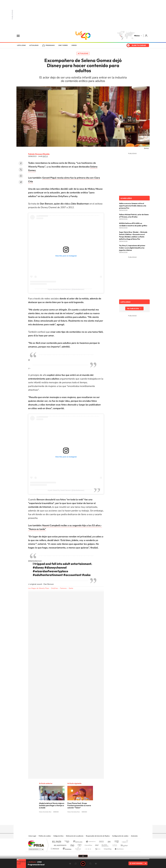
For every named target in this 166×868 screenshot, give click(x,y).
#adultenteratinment (48, 575)
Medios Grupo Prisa (36, 849)
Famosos (63, 588)
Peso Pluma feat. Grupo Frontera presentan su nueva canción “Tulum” (79, 805)
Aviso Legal (32, 836)
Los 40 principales (68, 842)
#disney (38, 567)
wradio (79, 845)
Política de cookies (45, 836)
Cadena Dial (97, 845)
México (137, 36)
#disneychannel (56, 567)
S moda (98, 848)
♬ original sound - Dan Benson (41, 584)
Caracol (124, 842)
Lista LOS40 (21, 45)
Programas (50, 45)
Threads (95, 820)
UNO (72, 845)
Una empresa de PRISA (36, 844)
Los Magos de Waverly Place (39, 588)
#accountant (72, 575)
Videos (74, 45)
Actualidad (34, 45)
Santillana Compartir (91, 842)
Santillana (78, 842)
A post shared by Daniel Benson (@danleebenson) (66, 289)
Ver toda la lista (133, 308)
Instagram (81, 820)
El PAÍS (57, 842)
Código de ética (58, 836)
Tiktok (71, 820)
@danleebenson (35, 561)
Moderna (67, 848)
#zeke (86, 575)
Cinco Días (88, 845)
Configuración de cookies (120, 836)
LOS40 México (83, 36)
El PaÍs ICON (88, 848)
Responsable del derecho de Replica (98, 836)
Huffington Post (60, 845)
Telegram (21, 182)
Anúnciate (134, 836)
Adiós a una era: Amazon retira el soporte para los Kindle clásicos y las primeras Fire (133, 206)
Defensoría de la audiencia (75, 836)
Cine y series (63, 45)
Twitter (21, 170)
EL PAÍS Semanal (105, 845)
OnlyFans (55, 588)
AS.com (108, 842)
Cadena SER (101, 842)
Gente (71, 588)
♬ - (29, 368)
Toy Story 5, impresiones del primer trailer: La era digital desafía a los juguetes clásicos (132, 248)
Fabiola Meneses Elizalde (39, 154)
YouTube (76, 820)
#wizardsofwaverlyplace (50, 571)
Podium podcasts (78, 848)
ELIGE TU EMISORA (137, 863)
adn (116, 842)
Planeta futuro (114, 845)
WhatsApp (21, 176)
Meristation (119, 848)
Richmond (55, 848)
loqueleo (108, 848)
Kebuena (122, 845)
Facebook (21, 163)
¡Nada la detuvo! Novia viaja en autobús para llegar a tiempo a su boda (52, 805)
